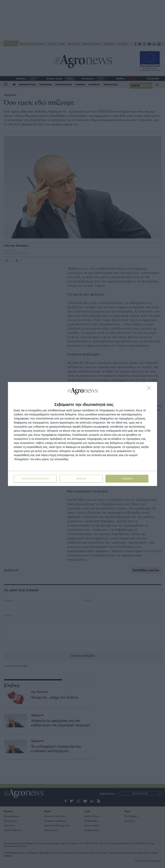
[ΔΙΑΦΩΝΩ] (150, 389)
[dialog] (82, 434)
